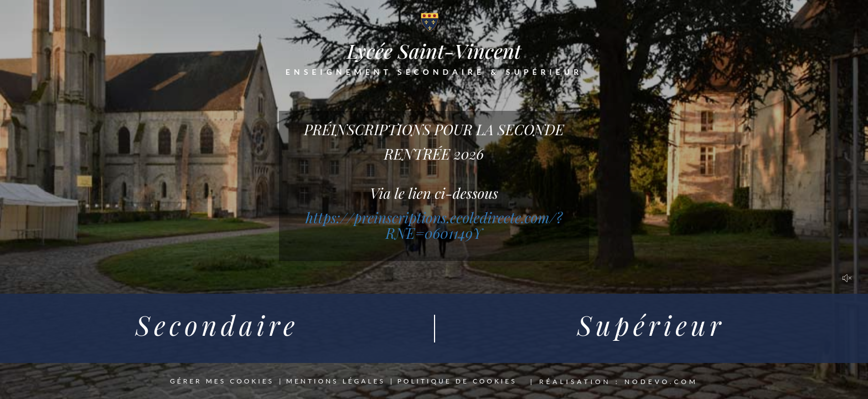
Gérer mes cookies (222, 381)
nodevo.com (661, 382)
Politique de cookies (457, 381)
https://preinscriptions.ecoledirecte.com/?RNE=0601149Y (434, 226)
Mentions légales (336, 381)
